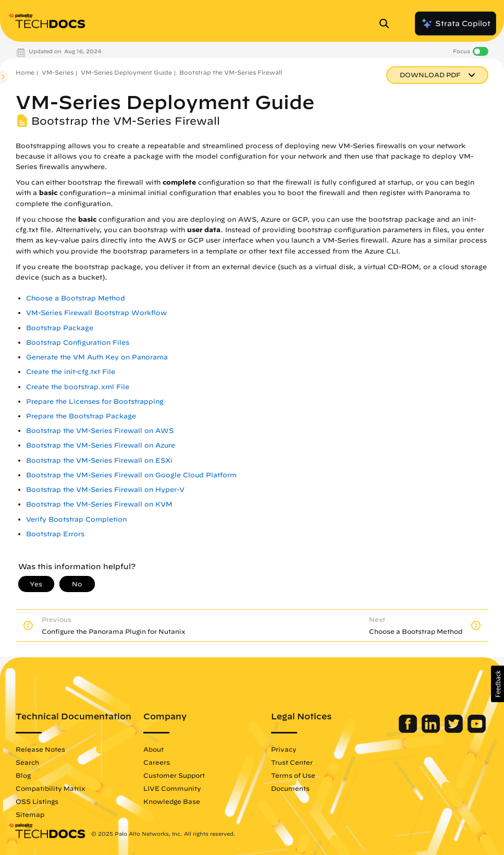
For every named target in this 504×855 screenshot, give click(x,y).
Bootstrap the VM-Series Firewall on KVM (99, 504)
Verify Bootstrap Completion (76, 519)
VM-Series (58, 72)
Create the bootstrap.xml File (78, 387)
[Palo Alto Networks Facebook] (409, 730)
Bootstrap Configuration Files (78, 342)
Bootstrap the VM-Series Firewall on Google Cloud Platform (131, 475)
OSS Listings (37, 801)
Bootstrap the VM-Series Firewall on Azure (101, 445)
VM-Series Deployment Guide (126, 72)
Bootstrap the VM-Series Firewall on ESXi (99, 460)
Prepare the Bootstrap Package (81, 416)
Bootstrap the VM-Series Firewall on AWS (100, 431)
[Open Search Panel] (387, 23)
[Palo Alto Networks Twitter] (455, 730)
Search (27, 762)
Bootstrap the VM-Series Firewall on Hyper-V (105, 490)
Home (25, 72)
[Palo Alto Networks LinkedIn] (432, 730)
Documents (290, 788)
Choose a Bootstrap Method (76, 298)
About (153, 749)
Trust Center (292, 762)
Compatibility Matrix (50, 788)
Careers (157, 762)
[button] (497, 684)
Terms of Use (293, 775)
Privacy (284, 749)
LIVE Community (172, 788)
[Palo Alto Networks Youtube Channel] (477, 730)
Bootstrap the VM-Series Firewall (231, 72)
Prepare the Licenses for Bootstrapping (95, 401)
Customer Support (174, 775)
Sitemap (30, 814)
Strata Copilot (456, 23)
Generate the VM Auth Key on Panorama (97, 357)
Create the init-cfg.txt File (71, 372)
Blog (23, 775)
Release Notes (40, 749)
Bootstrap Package (60, 328)
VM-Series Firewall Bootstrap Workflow (96, 313)
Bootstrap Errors (55, 534)
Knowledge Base (172, 801)
